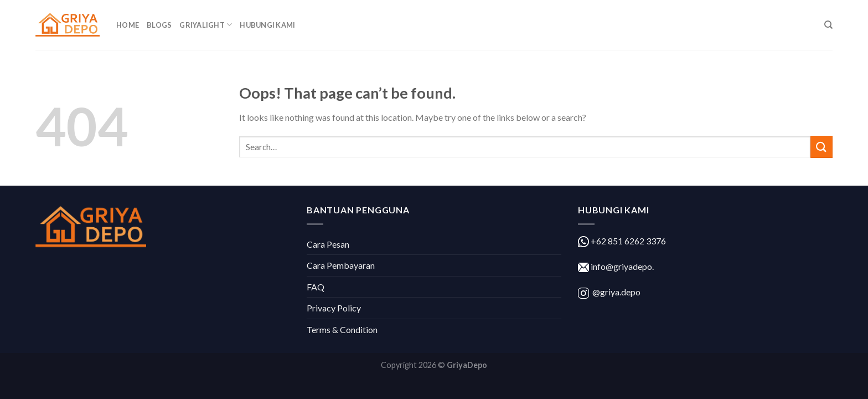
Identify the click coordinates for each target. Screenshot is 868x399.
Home (128, 25)
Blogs (159, 25)
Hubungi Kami (267, 25)
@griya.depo (616, 292)
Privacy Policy (334, 308)
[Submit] (821, 147)
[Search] (828, 25)
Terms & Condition (342, 329)
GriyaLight (206, 25)
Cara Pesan (328, 244)
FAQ (316, 287)
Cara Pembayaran (341, 265)
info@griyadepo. (621, 266)
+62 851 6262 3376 (627, 241)
